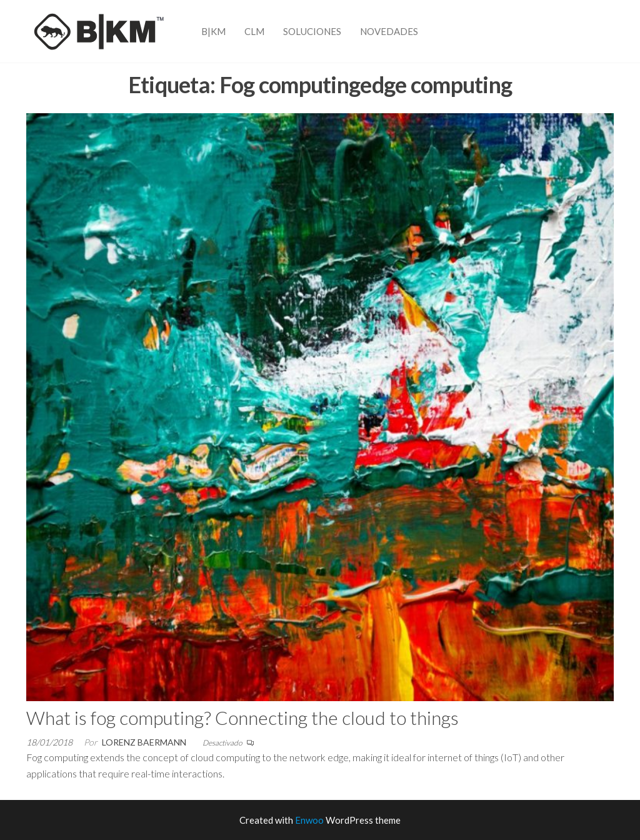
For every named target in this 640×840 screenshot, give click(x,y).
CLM (254, 31)
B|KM (213, 31)
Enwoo (309, 820)
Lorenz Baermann (144, 742)
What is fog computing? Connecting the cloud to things (242, 717)
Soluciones (312, 31)
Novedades (389, 31)
